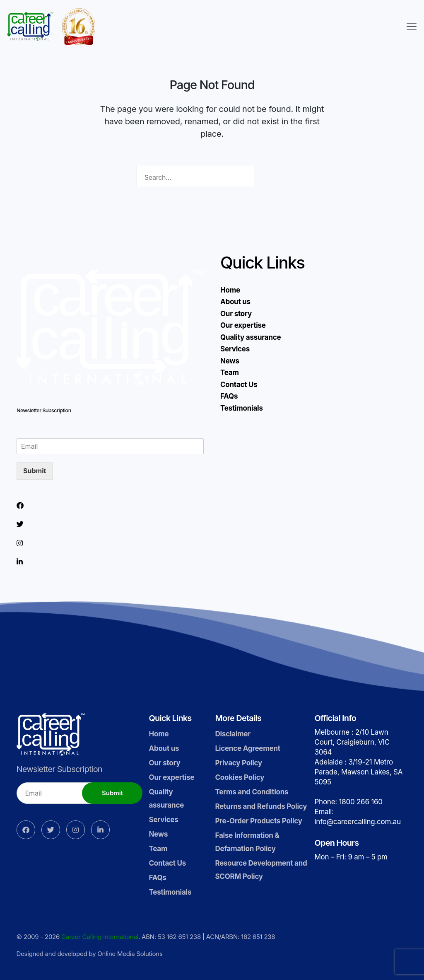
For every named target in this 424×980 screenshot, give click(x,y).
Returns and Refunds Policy (261, 806)
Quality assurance (251, 337)
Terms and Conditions (252, 792)
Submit (35, 471)
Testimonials (242, 408)
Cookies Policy (240, 777)
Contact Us (239, 385)
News (230, 361)
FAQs (229, 396)
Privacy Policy (238, 763)
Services (235, 349)
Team (230, 373)
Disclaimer (233, 734)
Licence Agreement (247, 748)
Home (230, 290)
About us (235, 302)
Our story (236, 314)
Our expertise (243, 325)
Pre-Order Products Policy (258, 821)
